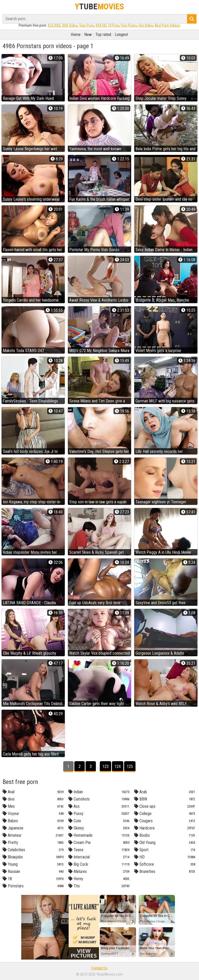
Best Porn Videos (167, 25)
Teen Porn (86, 25)
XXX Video (70, 25)
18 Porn (113, 25)
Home (76, 35)
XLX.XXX (54, 25)
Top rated (103, 35)
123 (105, 766)
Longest (121, 35)
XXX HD (101, 25)
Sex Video (146, 25)
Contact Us (99, 968)
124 (118, 766)
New (88, 35)
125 (130, 766)
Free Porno (129, 25)
